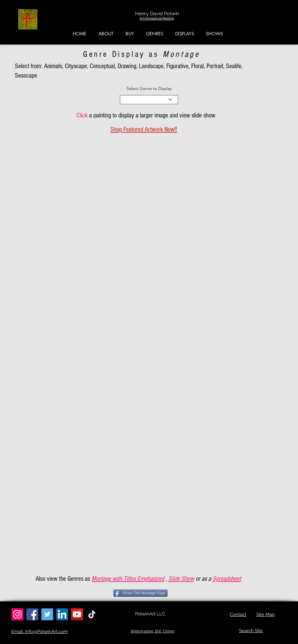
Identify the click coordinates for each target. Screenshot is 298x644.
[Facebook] (32, 614)
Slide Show (181, 579)
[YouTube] (77, 614)
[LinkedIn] (62, 614)
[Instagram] (17, 614)
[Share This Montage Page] (140, 593)
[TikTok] (92, 614)
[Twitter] (47, 614)
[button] (269, 21)
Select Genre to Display (149, 89)
